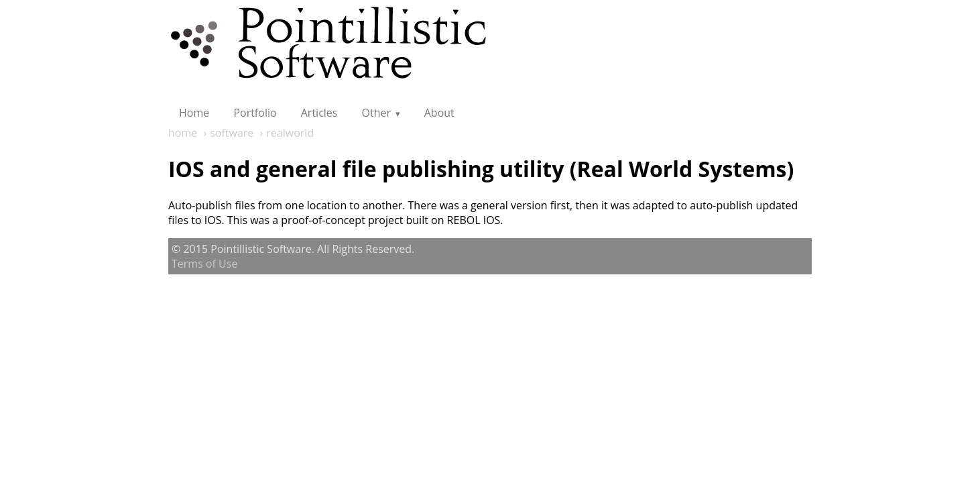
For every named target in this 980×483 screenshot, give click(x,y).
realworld (290, 133)
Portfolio (255, 113)
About (439, 113)
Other (376, 113)
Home (194, 113)
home (183, 133)
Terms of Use (204, 264)
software (232, 133)
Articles (319, 113)
